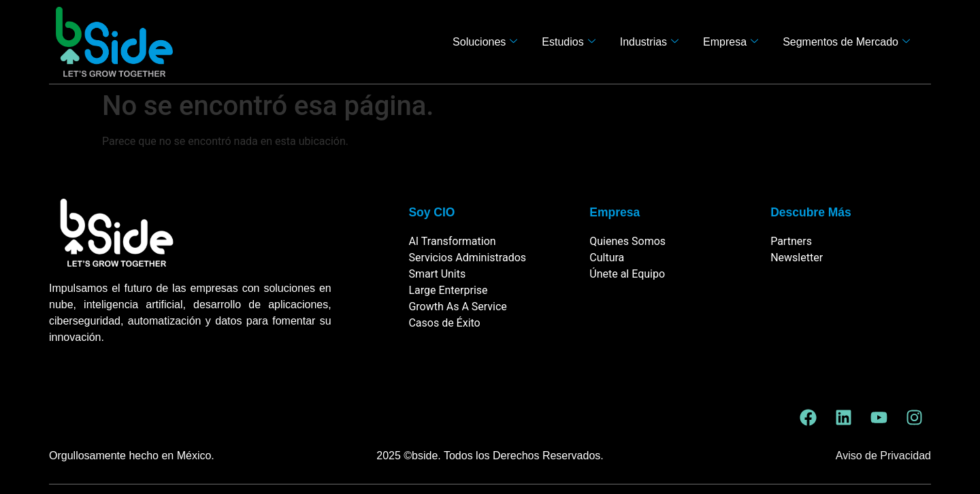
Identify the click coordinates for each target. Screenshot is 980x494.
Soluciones (485, 42)
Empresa (731, 42)
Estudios (568, 42)
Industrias (649, 42)
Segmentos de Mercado (846, 42)
